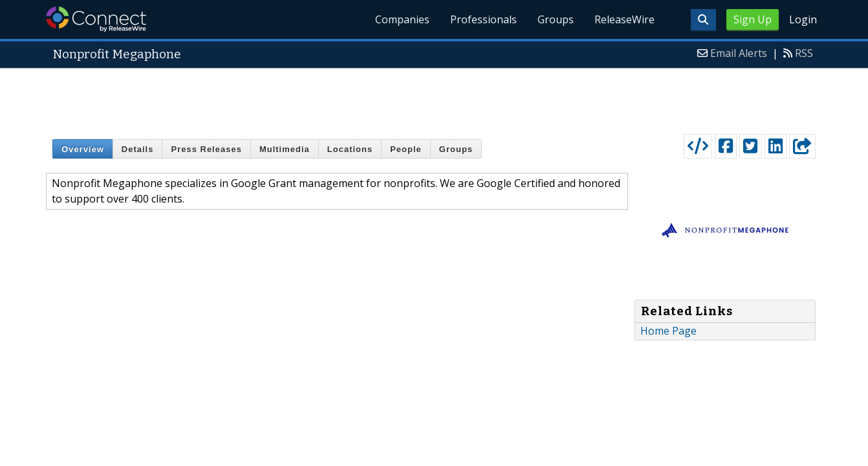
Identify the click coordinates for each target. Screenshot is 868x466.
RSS (804, 53)
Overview (83, 149)
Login (803, 19)
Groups (556, 19)
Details (138, 149)
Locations (350, 149)
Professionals (483, 19)
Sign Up (753, 19)
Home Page (668, 331)
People (406, 149)
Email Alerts (739, 53)
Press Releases (206, 149)
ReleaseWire (624, 19)
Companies (402, 19)
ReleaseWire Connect (96, 19)
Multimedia (285, 149)
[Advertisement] (434, 98)
